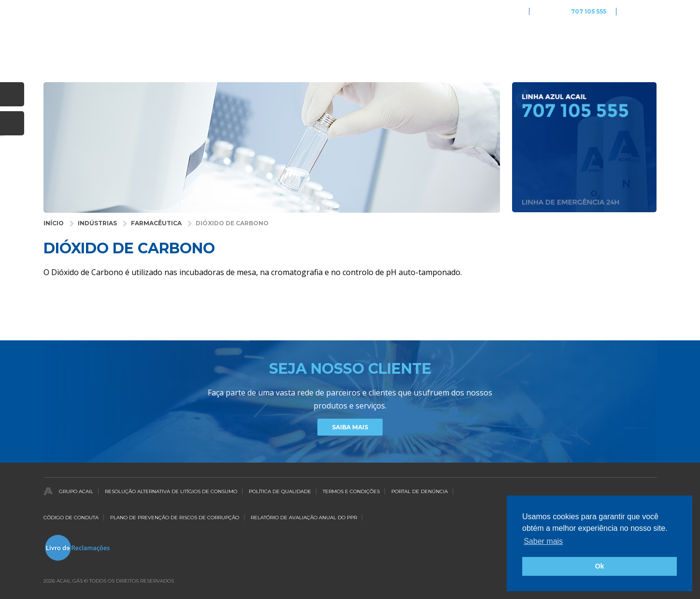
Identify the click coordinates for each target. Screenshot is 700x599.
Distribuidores (533, 41)
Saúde (352, 41)
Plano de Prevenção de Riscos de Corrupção (175, 518)
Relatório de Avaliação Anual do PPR (304, 518)
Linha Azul (573, 12)
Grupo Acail (76, 491)
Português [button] (642, 11)
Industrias (307, 41)
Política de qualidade (280, 491)
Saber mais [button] (543, 541)
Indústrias (97, 223)
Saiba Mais (350, 427)
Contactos (638, 41)
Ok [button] (599, 566)
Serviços (430, 41)
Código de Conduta (71, 518)
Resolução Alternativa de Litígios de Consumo (171, 491)
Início (54, 223)
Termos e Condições (351, 491)
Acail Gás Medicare (492, 11)
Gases (389, 41)
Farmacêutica (156, 223)
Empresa (476, 41)
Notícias (588, 41)
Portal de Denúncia (420, 491)
